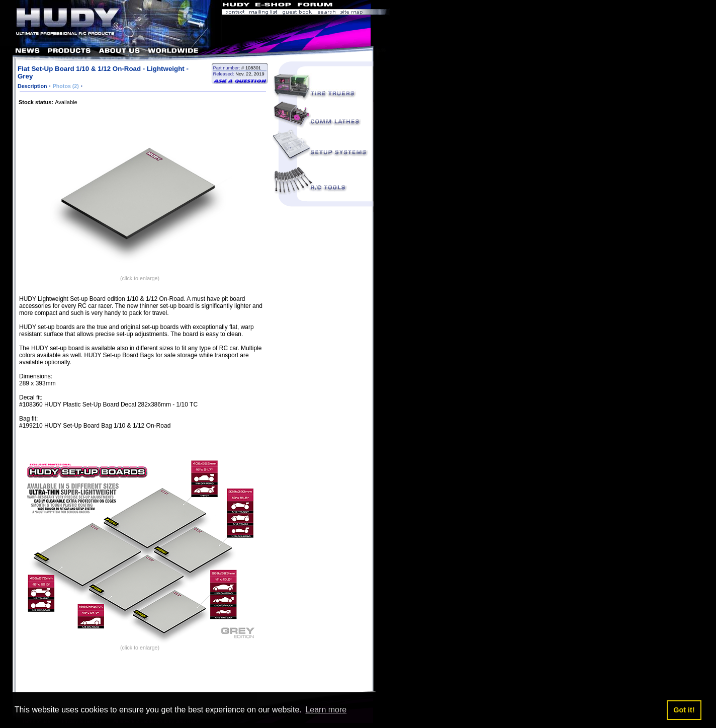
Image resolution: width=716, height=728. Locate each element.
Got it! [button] (684, 710)
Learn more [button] (326, 710)
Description (32, 86)
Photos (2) (66, 86)
